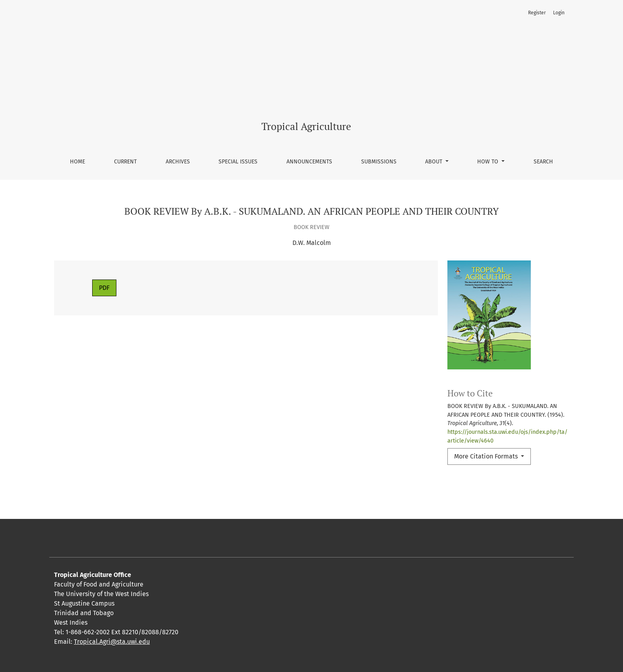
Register (537, 13)
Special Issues (238, 162)
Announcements (309, 162)
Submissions (379, 162)
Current (125, 162)
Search (543, 162)
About (434, 162)
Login (559, 13)
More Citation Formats (487, 456)
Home (77, 162)
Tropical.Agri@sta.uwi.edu (112, 642)
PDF (104, 288)
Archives (178, 162)
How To (489, 162)
